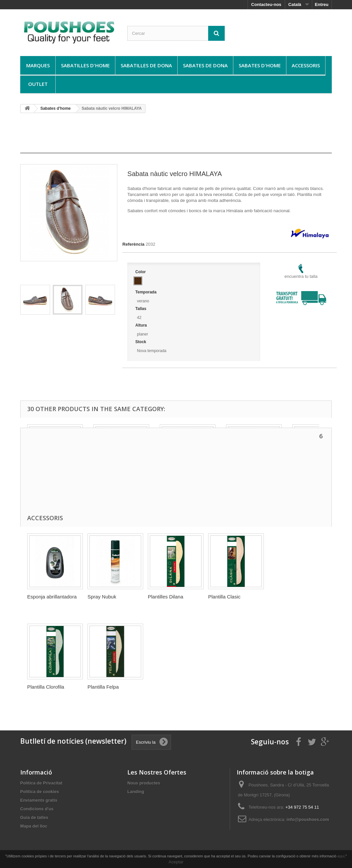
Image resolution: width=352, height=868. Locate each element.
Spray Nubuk (102, 597)
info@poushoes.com (308, 819)
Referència (133, 244)
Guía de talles (34, 817)
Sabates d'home (260, 65)
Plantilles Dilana (166, 597)
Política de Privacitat (41, 783)
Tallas (141, 309)
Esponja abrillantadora (52, 597)
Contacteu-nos (266, 4)
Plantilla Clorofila (46, 687)
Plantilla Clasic (224, 597)
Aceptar (176, 862)
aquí (341, 856)
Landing (136, 792)
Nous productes (144, 783)
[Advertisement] (176, 135)
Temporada (146, 292)
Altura (142, 325)
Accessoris (306, 65)
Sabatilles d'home (85, 65)
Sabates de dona (205, 65)
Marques (38, 65)
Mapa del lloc (34, 826)
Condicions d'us (37, 809)
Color (141, 272)
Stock (141, 342)
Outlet (38, 84)
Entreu (322, 4)
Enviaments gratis (39, 800)
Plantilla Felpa (103, 687)
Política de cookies (40, 792)
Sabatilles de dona (146, 65)
